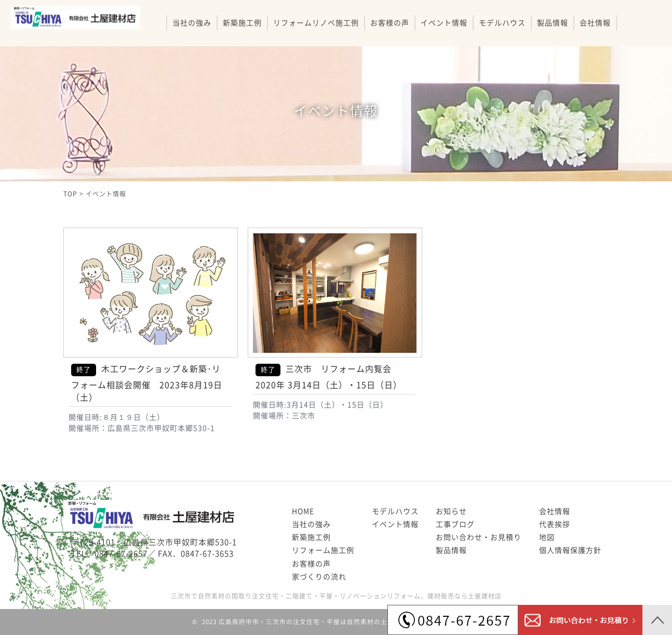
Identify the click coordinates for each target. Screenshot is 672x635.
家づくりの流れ (319, 577)
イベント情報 (444, 23)
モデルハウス (502, 23)
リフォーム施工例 (323, 550)
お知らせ (451, 511)
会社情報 (595, 23)
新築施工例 (242, 23)
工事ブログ (455, 524)
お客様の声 (390, 23)
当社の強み (192, 23)
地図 (547, 537)
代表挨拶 (555, 524)
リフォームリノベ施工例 (316, 23)
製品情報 (553, 23)
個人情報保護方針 (570, 550)
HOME (303, 511)
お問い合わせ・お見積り (479, 537)
